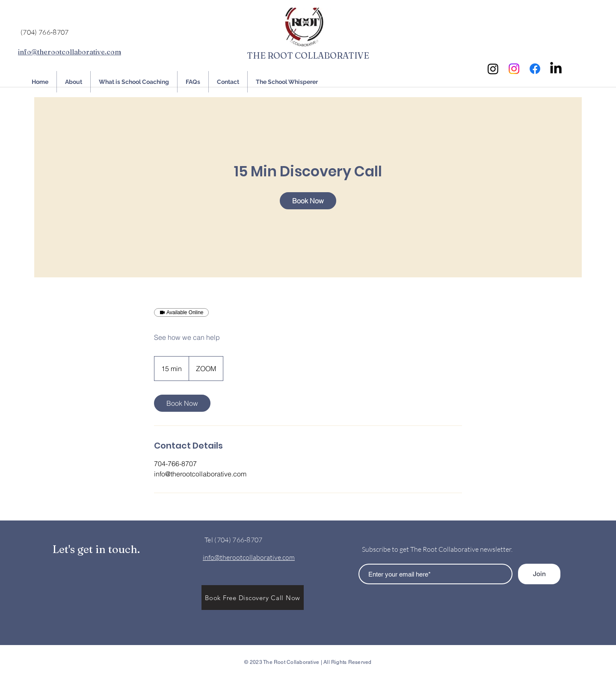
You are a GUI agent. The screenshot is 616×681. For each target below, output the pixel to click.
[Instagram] (493, 69)
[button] (253, 598)
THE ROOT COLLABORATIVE (308, 55)
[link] (308, 201)
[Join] (539, 574)
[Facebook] (535, 69)
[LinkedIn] (556, 69)
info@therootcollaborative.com (70, 52)
